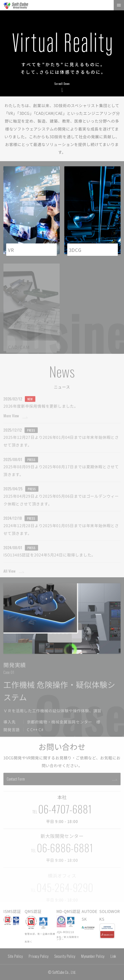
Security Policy (65, 956)
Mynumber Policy (93, 956)
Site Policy (15, 956)
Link (113, 956)
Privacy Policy (39, 956)
